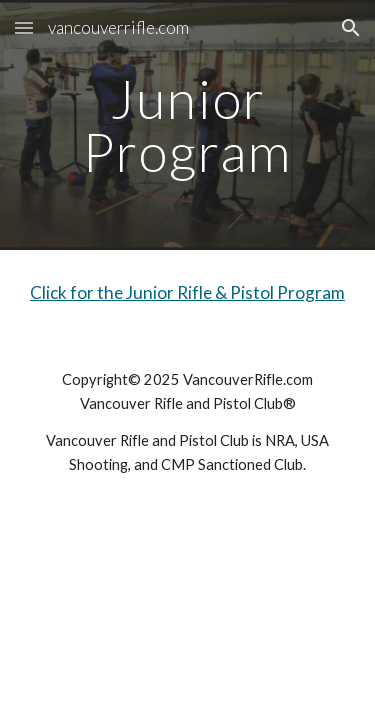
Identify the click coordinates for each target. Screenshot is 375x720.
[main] (188, 125)
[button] (24, 27)
